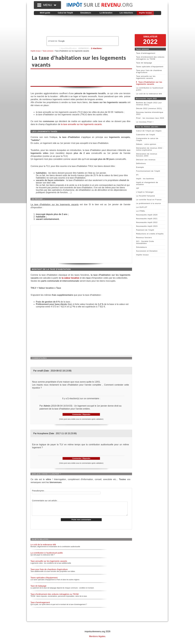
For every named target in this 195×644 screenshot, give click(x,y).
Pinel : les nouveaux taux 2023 (150, 118)
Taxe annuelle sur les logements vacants (49, 564)
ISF (138, 188)
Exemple (140, 167)
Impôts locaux (145, 13)
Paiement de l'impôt (145, 230)
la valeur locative (71, 278)
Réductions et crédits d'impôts (150, 234)
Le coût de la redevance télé (43, 547)
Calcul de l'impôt (65, 13)
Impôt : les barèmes (145, 179)
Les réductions (126, 13)
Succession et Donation (147, 251)
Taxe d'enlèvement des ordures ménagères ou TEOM (55, 597)
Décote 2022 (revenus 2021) (149, 108)
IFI (137, 175)
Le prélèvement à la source (148, 203)
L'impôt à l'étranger (145, 192)
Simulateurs (86, 13)
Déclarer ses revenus (146, 160)
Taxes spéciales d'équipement (44, 580)
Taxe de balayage (38, 589)
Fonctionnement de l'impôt (148, 171)
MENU (50, 5)
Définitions (141, 163)
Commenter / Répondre (81, 414)
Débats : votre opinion (146, 144)
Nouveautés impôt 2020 (147, 215)
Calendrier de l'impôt (146, 135)
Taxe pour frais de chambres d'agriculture (49, 572)
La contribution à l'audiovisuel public (47, 556)
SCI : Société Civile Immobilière (145, 242)
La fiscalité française (146, 196)
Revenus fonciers (144, 238)
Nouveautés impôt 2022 (147, 222)
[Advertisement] (97, 26)
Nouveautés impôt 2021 (147, 219)
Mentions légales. (98, 639)
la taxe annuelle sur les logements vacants (81, 124)
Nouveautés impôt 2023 (147, 226)
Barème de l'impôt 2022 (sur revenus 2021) (149, 104)
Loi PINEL (141, 211)
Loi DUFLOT (142, 207)
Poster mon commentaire (81, 522)
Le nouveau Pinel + (145, 122)
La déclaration (106, 13)
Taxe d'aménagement (40, 605)
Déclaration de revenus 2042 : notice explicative (150, 149)
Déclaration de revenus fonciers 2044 (147, 155)
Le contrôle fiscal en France (149, 200)
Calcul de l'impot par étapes (149, 131)
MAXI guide (45, 13)
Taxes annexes (48, 51)
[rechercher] (78, 41)
